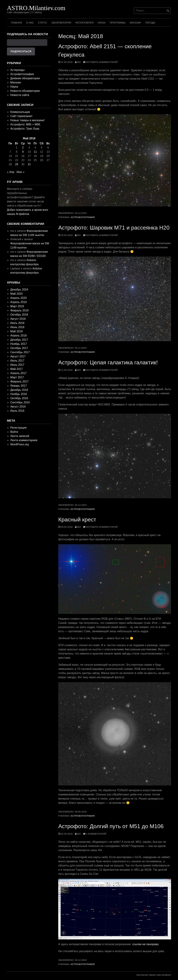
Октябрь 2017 (19, 348)
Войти (14, 432)
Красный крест (77, 520)
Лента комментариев (24, 440)
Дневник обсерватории (25, 78)
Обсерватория (61, 23)
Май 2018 (16, 331)
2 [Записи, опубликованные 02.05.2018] (23, 148)
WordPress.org (19, 444)
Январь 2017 (19, 386)
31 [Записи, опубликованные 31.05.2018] (29, 164)
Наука (102, 23)
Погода (150, 23)
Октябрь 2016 (19, 398)
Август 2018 (18, 319)
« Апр (11, 172)
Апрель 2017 (18, 373)
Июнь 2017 (17, 365)
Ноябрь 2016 (19, 394)
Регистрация (18, 428)
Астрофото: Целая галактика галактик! (108, 362)
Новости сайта (20, 95)
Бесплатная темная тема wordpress (154, 975)
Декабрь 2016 (19, 390)
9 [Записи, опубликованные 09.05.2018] (23, 152)
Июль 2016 (17, 411)
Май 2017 (16, 369)
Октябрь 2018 (19, 315)
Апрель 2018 (18, 336)
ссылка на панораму (145, 944)
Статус (43, 23)
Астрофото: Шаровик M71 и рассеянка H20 (114, 228)
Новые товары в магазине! (27, 120)
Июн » (21, 172)
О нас (30, 23)
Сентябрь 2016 (20, 402)
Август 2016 (18, 407)
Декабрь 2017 (19, 340)
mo (79, 62)
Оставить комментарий (102, 62)
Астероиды (17, 70)
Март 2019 (17, 306)
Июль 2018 (17, 323)
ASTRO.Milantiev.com (36, 8)
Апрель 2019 (18, 302)
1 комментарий (96, 834)
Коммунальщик (20, 112)
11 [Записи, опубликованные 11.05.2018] (35, 152)
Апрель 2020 (18, 298)
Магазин (135, 23)
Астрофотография (83, 217)
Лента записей (20, 436)
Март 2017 (17, 377)
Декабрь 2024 (19, 290)
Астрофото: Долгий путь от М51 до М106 (111, 826)
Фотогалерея (84, 23)
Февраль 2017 (19, 381)
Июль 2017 (17, 361)
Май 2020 (16, 294)
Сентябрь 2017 (20, 352)
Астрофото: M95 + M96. (25, 124)
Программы (118, 23)
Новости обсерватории (25, 91)
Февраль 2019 (19, 310)
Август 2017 (18, 356)
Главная (16, 23)
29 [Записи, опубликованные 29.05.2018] (17, 164)
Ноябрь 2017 (19, 344)
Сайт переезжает (21, 116)
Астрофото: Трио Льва (25, 129)
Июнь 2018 (17, 327)
